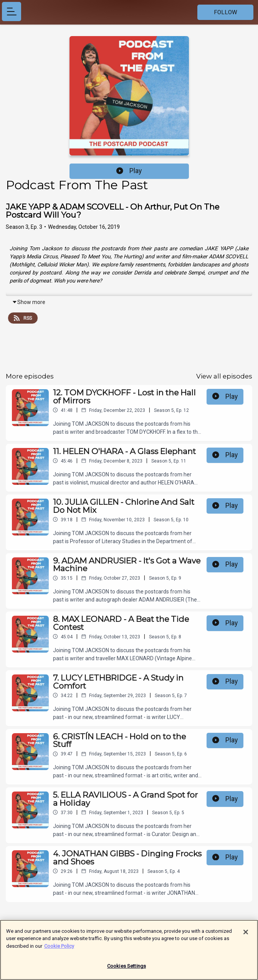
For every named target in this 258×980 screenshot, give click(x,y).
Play (129, 171)
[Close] (246, 936)
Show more (29, 302)
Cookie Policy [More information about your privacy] (59, 950)
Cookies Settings (127, 970)
